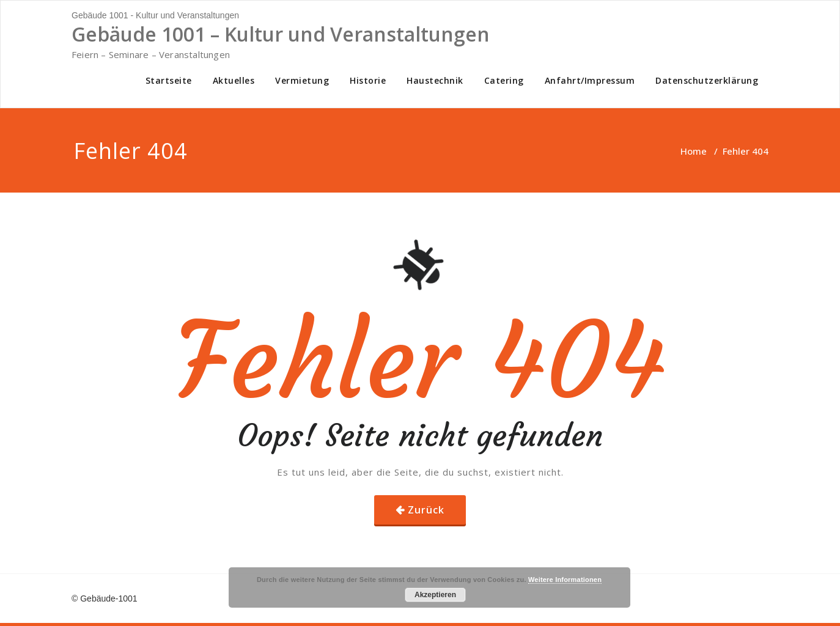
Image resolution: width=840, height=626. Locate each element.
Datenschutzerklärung (707, 80)
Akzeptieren (435, 595)
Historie (368, 80)
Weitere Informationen (565, 580)
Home (694, 151)
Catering (504, 80)
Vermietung (302, 80)
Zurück (426, 510)
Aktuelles (234, 80)
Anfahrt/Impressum (590, 80)
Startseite (169, 80)
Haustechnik (435, 80)
